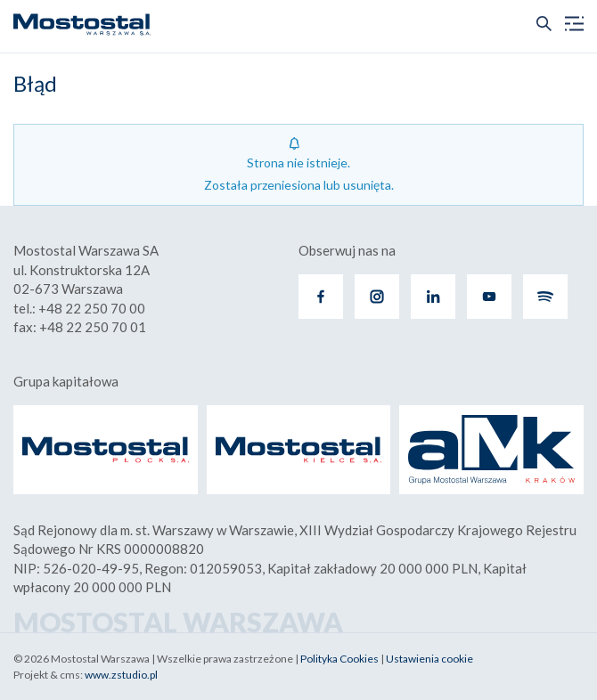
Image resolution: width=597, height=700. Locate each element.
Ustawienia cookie (429, 659)
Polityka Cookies (339, 659)
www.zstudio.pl (121, 675)
